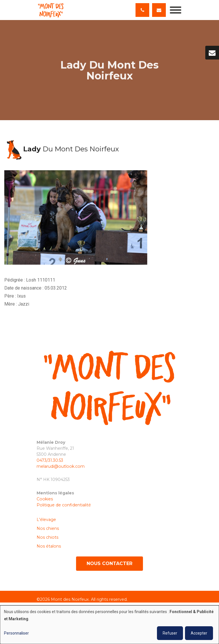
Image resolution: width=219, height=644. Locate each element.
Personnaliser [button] (16, 633)
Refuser (170, 633)
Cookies (45, 499)
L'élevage (46, 520)
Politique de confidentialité (64, 505)
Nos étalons (49, 546)
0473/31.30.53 (50, 460)
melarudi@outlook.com (61, 466)
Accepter (199, 633)
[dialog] (109, 625)
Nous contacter (109, 563)
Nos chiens (48, 528)
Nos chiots (47, 537)
